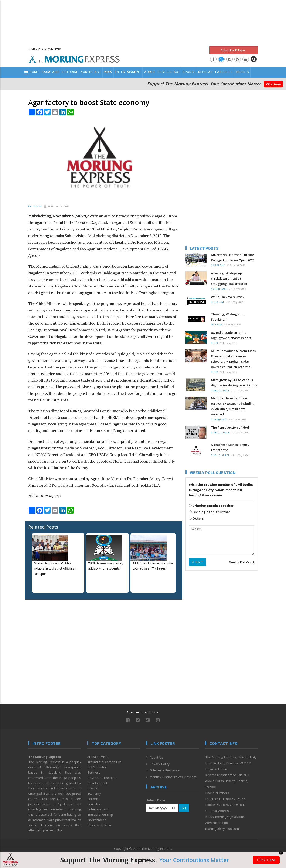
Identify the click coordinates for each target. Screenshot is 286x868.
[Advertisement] (143, 21)
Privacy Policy (160, 764)
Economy (94, 793)
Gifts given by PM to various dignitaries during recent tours (234, 383)
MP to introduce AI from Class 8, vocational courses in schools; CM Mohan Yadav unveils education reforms (233, 359)
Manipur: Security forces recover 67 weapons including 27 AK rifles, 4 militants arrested (233, 406)
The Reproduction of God (230, 427)
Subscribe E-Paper (233, 50)
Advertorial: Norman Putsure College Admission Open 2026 (233, 257)
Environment (97, 820)
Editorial (70, 72)
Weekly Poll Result (242, 562)
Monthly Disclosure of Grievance (173, 777)
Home (34, 72)
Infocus (242, 72)
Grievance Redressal (165, 770)
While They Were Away (228, 297)
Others (196, 518)
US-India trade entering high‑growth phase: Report (231, 335)
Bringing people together (211, 506)
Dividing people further (210, 512)
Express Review (99, 825)
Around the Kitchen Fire (104, 762)
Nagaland (50, 72)
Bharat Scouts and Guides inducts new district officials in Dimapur (56, 568)
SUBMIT (197, 562)
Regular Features (216, 72)
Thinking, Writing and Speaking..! (227, 317)
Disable (93, 788)
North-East (91, 72)
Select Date (156, 800)
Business (94, 772)
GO (184, 808)
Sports (189, 72)
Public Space (169, 72)
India (108, 72)
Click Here (273, 84)
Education (94, 804)
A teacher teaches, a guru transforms (230, 447)
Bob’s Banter (97, 767)
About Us (156, 757)
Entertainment (128, 72)
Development (97, 783)
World (149, 72)
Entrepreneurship (100, 814)
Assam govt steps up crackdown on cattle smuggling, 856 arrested (229, 278)
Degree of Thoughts (102, 778)
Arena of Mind (97, 757)
